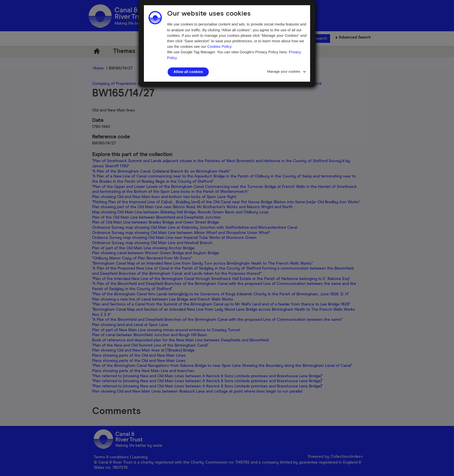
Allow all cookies (188, 72)
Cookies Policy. (220, 46)
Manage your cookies (284, 72)
